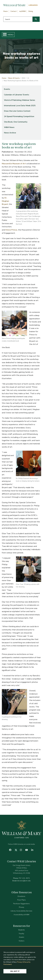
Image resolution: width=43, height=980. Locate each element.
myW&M (22, 11)
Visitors (21, 941)
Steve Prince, (11, 230)
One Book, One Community (16, 122)
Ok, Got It (15, 974)
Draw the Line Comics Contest (17, 111)
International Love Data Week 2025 (20, 106)
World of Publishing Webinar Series (19, 100)
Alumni (22, 937)
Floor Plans (22, 900)
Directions (21, 896)
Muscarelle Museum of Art (14, 164)
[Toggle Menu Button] (4, 35)
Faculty (21, 934)
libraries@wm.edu (24, 881)
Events (7, 89)
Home (4, 78)
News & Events (14, 78)
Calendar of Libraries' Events (17, 95)
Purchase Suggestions (21, 904)
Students (21, 930)
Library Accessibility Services (21, 911)
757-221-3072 (24, 878)
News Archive (10, 133)
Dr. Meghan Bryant (5, 201)
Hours (6, 11)
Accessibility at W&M (21, 915)
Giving (31, 11)
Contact (14, 11)
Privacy (22, 907)
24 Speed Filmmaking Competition (19, 116)
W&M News (9, 127)
